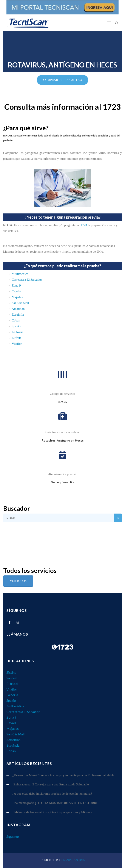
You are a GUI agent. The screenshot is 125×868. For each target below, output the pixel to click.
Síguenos (13, 837)
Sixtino (12, 672)
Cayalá (16, 291)
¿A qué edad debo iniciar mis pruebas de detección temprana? (52, 794)
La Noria (18, 332)
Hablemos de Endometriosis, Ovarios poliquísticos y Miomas (52, 812)
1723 (84, 225)
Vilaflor (17, 344)
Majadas (17, 297)
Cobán (16, 320)
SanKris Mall (20, 303)
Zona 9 (16, 285)
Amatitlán (18, 309)
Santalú (12, 678)
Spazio (16, 326)
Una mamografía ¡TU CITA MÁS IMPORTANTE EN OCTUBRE (55, 803)
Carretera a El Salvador (27, 280)
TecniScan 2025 (73, 860)
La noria (12, 695)
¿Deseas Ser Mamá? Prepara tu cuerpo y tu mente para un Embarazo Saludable (63, 775)
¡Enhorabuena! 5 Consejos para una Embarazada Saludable (51, 784)
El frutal (17, 338)
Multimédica (20, 274)
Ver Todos (18, 581)
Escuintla (18, 315)
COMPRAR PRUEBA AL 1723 (62, 80)
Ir (118, 518)
